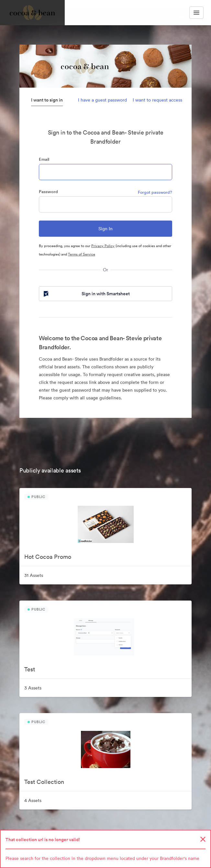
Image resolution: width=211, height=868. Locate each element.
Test (30, 669)
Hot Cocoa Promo (48, 557)
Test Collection (44, 782)
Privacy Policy (103, 246)
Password (48, 192)
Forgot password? (155, 192)
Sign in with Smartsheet (86, 294)
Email (44, 159)
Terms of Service (82, 254)
